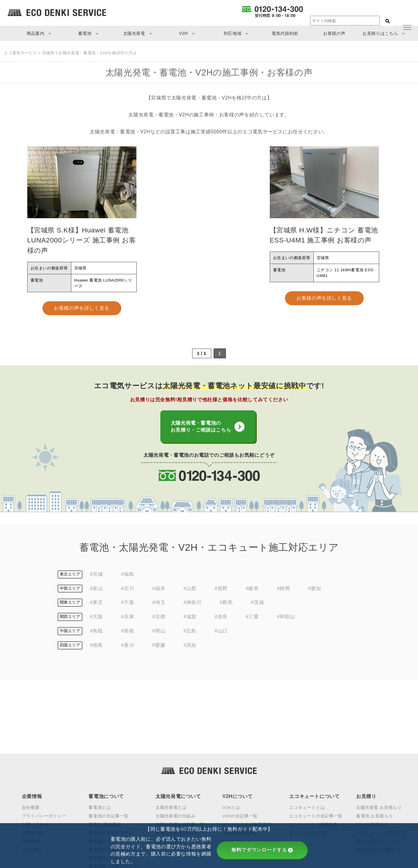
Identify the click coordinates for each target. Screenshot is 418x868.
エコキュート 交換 (308, 766)
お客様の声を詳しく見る (82, 308)
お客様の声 (334, 33)
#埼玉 (159, 609)
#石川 (128, 595)
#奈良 (221, 624)
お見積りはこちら (380, 33)
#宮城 (97, 581)
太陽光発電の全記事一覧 (180, 757)
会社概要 (31, 740)
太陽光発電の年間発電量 (180, 788)
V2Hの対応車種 (238, 766)
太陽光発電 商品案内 (176, 766)
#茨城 (257, 609)
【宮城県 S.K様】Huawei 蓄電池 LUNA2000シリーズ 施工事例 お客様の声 (82, 240)
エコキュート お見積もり (381, 766)
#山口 (221, 638)
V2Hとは (231, 740)
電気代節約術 (285, 33)
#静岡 (284, 595)
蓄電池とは (100, 740)
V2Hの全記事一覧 (240, 749)
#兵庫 (128, 624)
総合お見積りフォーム (378, 774)
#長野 (221, 595)
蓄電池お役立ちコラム (111, 766)
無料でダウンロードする (262, 850)
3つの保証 (32, 783)
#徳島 (97, 652)
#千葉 (128, 609)
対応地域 (233, 33)
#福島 (128, 581)
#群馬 (226, 609)
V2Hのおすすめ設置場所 (247, 757)
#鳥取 (97, 638)
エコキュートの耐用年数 (314, 757)
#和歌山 (286, 624)
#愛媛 (159, 652)
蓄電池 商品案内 (105, 757)
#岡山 (159, 638)
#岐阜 (252, 595)
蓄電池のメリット (106, 774)
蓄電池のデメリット (109, 783)
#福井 (159, 595)
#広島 (190, 638)
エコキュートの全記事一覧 (316, 749)
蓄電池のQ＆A (103, 791)
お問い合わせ (35, 757)
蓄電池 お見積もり (375, 749)
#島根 (128, 638)
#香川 (128, 652)
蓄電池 (85, 33)
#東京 (97, 609)
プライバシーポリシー (44, 749)
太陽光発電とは (171, 740)
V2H (183, 33)
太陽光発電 (134, 33)
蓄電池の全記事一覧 (109, 749)
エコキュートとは (307, 740)
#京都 (159, 624)
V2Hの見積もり (238, 788)
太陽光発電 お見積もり (379, 740)
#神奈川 (192, 609)
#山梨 (190, 595)
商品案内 (36, 33)
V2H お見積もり (372, 757)
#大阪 (97, 624)
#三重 (252, 624)
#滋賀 (190, 624)
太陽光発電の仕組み (176, 749)
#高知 (190, 652)
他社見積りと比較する (378, 783)
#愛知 (315, 595)
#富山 (97, 595)
